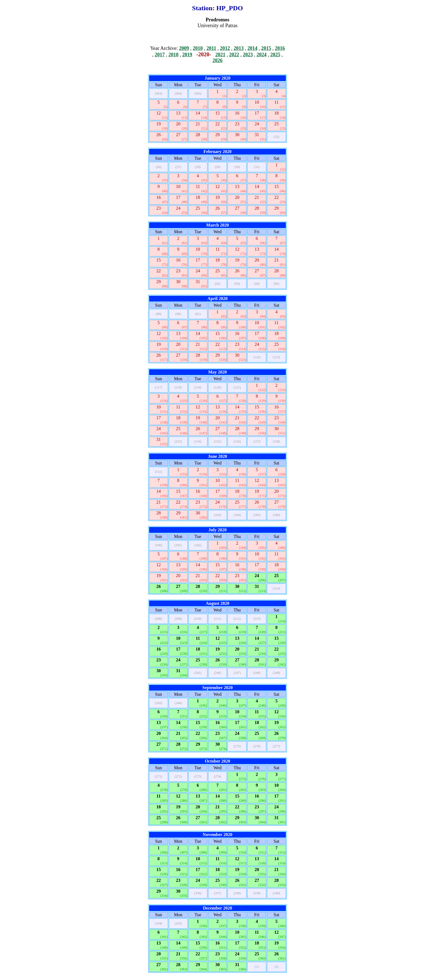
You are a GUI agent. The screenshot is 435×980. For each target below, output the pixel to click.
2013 (239, 48)
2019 (187, 55)
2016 (280, 48)
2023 (248, 55)
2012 (225, 48)
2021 (220, 55)
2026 (217, 60)
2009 (184, 48)
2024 (262, 55)
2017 (160, 55)
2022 (234, 55)
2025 (275, 55)
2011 (211, 48)
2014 (252, 48)
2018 (173, 55)
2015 (266, 48)
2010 (198, 48)
